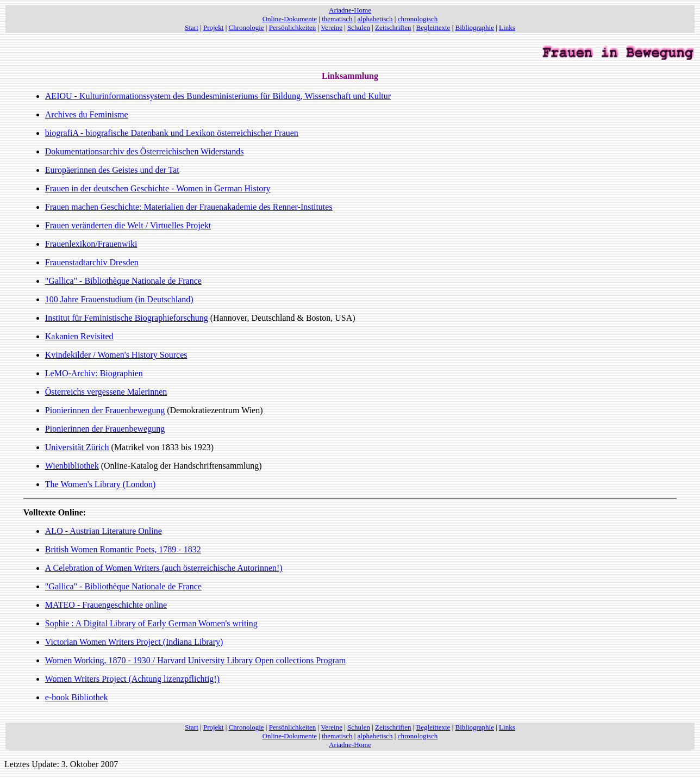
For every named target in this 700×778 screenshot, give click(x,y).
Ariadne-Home (350, 10)
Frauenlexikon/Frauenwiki (91, 244)
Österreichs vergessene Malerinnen (106, 392)
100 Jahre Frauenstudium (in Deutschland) (119, 299)
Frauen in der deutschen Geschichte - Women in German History (158, 188)
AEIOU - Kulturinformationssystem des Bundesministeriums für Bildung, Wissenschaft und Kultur (218, 96)
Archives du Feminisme (87, 114)
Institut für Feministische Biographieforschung (127, 318)
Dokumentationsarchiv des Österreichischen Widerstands (145, 151)
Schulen (359, 27)
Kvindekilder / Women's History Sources (116, 355)
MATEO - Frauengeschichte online (106, 605)
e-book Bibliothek (77, 697)
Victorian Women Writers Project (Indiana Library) (134, 642)
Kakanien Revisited (79, 336)
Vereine (332, 27)
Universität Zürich (77, 447)
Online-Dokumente (290, 19)
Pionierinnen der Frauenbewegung (105, 410)
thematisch (337, 19)
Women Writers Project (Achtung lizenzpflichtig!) (132, 679)
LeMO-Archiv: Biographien (94, 373)
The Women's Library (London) (100, 484)
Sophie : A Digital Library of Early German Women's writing (151, 623)
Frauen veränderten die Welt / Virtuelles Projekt (128, 225)
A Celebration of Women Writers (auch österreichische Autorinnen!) (164, 568)
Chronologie (246, 27)
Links (507, 27)
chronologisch (418, 19)
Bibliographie (475, 27)
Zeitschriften (393, 27)
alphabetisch (375, 19)
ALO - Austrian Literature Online (104, 531)
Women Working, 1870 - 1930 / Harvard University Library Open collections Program (195, 660)
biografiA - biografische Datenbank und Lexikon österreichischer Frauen (172, 133)
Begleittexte (433, 27)
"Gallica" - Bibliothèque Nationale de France (123, 281)
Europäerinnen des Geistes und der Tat (112, 170)
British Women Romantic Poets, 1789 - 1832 (123, 549)
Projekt (214, 27)
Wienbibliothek (72, 466)
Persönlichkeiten (293, 27)
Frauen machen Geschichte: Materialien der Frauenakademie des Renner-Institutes (189, 207)
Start (192, 27)
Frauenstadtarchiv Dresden (92, 262)
